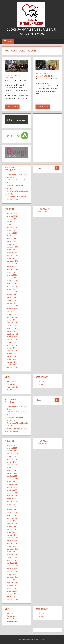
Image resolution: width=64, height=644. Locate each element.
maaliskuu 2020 (13, 306)
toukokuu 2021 (12, 283)
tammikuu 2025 (12, 222)
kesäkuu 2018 (12, 359)
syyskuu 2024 (12, 233)
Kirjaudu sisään (12, 381)
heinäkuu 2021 (12, 278)
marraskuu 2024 (13, 227)
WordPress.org (12, 390)
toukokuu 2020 (12, 303)
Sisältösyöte (11, 384)
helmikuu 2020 (12, 309)
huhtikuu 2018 (12, 365)
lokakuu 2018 (12, 348)
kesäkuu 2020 (12, 300)
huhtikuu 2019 (12, 331)
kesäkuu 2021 (12, 281)
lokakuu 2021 (12, 272)
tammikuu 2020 (12, 311)
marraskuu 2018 (13, 345)
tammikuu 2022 (12, 269)
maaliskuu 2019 (13, 334)
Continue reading (12, 106)
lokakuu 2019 (12, 320)
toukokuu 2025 (12, 219)
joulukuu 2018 (12, 342)
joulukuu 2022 (12, 258)
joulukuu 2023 (12, 244)
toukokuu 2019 (12, 328)
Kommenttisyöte (13, 387)
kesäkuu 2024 (12, 236)
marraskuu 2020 (13, 286)
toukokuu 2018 (12, 362)
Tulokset (41, 381)
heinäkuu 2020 (12, 297)
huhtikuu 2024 (12, 241)
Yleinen (24, 80)
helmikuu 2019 (12, 337)
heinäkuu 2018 (12, 356)
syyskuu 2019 (12, 323)
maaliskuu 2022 (13, 267)
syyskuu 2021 (12, 275)
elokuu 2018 (11, 354)
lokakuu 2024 (12, 230)
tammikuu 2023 (12, 255)
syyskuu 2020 (12, 292)
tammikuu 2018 (12, 368)
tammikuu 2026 (12, 213)
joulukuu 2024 (12, 225)
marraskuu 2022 (13, 261)
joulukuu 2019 (12, 314)
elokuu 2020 (11, 295)
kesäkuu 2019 (12, 326)
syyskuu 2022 (12, 264)
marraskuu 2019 (13, 317)
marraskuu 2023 (13, 247)
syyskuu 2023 (12, 253)
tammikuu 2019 (12, 339)
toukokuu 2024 (12, 238)
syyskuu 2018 (12, 351)
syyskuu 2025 (12, 216)
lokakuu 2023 (12, 250)
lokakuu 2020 (12, 289)
